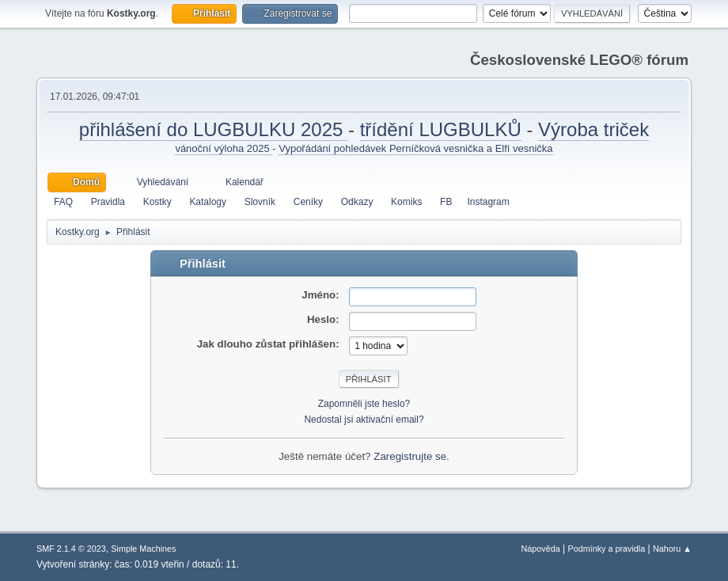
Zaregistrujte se (410, 456)
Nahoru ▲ (672, 549)
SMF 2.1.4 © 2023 (71, 549)
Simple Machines (143, 549)
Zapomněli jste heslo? (364, 404)
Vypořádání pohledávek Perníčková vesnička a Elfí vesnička (415, 148)
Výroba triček (593, 129)
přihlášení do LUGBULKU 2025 (214, 129)
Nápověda (541, 549)
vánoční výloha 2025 (224, 148)
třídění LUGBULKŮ (441, 129)
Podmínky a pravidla (607, 549)
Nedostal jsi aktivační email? (364, 420)
